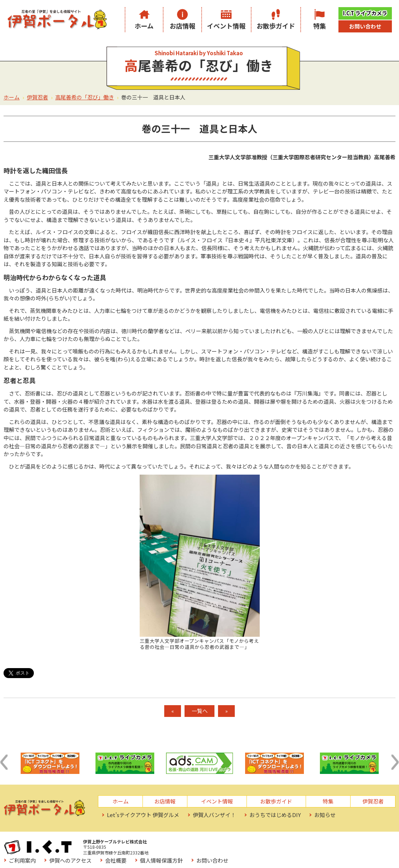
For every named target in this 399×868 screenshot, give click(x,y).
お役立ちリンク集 (188, 854)
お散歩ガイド (276, 26)
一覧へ (200, 711)
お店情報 (182, 26)
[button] (4, 762)
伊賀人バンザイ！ (214, 815)
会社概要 (274, 844)
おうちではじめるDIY (275, 815)
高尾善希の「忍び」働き (85, 97)
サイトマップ (239, 854)
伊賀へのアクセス (228, 844)
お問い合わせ (365, 26)
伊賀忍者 (37, 97)
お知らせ (325, 815)
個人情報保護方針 (319, 844)
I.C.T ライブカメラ (365, 13)
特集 (320, 26)
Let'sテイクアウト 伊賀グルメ (143, 815)
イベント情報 (226, 26)
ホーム (144, 26)
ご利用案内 (180, 844)
